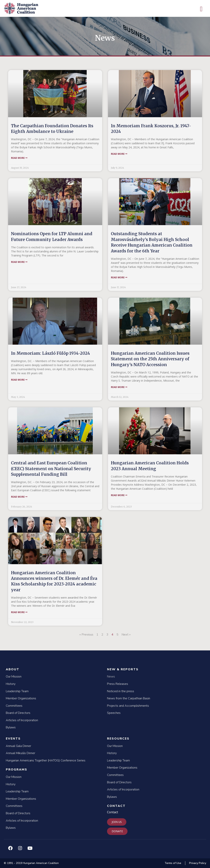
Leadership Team (17, 691)
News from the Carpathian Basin (129, 698)
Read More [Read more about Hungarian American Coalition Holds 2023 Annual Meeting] (119, 495)
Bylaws (11, 727)
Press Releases (118, 684)
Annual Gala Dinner (18, 746)
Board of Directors (18, 713)
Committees (14, 706)
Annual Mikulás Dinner (20, 753)
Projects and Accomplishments (128, 706)
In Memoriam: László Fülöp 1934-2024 (51, 353)
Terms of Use (173, 863)
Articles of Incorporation (22, 720)
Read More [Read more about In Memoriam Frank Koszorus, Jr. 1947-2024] (119, 154)
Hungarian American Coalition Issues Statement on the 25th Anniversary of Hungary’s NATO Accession (150, 359)
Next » (126, 635)
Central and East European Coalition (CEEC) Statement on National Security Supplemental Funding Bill (51, 469)
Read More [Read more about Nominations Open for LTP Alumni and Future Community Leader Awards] (19, 262)
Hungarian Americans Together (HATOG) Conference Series (46, 760)
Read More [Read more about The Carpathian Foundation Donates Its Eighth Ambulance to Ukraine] (19, 158)
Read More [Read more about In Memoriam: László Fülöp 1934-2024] (19, 380)
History (11, 684)
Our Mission (14, 677)
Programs (17, 770)
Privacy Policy (198, 863)
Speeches (114, 713)
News (111, 677)
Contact (116, 806)
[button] (201, 9)
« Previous (86, 635)
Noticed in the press (121, 691)
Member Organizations (21, 698)
